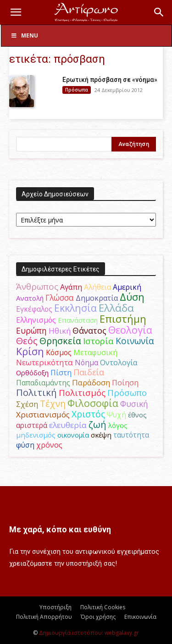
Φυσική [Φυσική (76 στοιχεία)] (134, 404)
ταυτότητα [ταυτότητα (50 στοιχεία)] (131, 435)
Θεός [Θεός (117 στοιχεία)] (27, 341)
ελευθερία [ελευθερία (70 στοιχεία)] (68, 425)
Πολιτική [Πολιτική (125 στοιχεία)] (36, 392)
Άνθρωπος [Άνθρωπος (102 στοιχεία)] (37, 287)
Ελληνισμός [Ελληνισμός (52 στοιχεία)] (36, 320)
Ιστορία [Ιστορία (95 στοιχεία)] (98, 341)
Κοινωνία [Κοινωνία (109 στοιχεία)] (135, 341)
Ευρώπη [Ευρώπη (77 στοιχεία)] (31, 330)
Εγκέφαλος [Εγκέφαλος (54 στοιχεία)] (34, 309)
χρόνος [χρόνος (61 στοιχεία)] (49, 445)
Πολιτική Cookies (103, 607)
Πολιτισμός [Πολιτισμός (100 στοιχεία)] (82, 393)
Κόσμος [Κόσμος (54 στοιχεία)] (59, 352)
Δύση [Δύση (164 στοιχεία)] (132, 297)
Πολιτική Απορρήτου (44, 617)
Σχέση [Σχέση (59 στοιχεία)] (27, 404)
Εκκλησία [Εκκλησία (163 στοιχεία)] (75, 308)
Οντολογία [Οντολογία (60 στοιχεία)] (119, 362)
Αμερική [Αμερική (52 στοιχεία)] (127, 287)
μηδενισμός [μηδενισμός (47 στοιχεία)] (36, 435)
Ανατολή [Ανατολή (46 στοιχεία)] (30, 298)
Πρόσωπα (77, 90)
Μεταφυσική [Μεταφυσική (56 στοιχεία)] (95, 352)
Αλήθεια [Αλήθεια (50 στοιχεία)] (97, 287)
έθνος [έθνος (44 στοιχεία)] (137, 415)
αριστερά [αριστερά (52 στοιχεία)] (32, 425)
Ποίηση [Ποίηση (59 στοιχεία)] (125, 383)
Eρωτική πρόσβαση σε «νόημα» (110, 80)
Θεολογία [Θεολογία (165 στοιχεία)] (130, 330)
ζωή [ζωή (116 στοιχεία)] (97, 425)
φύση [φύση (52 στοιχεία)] (25, 445)
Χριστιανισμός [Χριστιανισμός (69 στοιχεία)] (43, 414)
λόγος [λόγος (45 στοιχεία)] (118, 425)
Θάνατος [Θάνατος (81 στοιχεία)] (89, 330)
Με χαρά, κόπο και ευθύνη (60, 529)
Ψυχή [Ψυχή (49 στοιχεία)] (117, 415)
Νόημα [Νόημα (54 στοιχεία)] (86, 363)
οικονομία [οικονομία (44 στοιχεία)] (73, 435)
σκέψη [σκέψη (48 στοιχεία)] (101, 435)
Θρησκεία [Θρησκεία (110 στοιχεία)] (60, 341)
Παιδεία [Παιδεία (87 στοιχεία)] (89, 372)
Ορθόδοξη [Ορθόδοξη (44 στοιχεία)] (32, 373)
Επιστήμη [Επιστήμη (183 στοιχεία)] (123, 319)
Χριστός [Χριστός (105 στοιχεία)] (88, 414)
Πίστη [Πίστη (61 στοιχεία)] (61, 372)
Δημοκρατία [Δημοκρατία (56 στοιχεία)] (97, 298)
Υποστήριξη (55, 607)
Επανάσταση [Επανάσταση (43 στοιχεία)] (78, 320)
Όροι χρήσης (98, 617)
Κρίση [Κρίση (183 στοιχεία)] (30, 351)
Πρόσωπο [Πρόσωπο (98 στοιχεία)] (127, 393)
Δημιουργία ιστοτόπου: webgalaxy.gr (89, 633)
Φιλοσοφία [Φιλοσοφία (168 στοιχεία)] (93, 403)
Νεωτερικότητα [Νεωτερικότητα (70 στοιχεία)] (44, 362)
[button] (16, 12)
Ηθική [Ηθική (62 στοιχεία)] (60, 331)
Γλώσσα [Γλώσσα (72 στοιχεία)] (60, 298)
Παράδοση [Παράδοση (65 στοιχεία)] (91, 382)
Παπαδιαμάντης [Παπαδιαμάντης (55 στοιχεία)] (43, 383)
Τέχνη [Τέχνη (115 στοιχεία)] (53, 403)
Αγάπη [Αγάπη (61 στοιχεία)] (71, 287)
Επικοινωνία (140, 617)
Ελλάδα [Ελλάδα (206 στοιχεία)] (116, 308)
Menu (24, 35)
